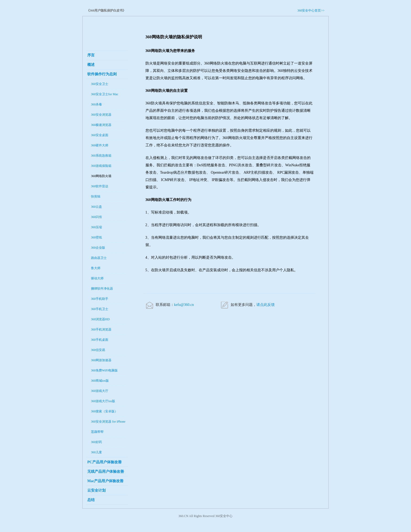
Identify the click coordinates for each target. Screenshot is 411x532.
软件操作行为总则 (102, 74)
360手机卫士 (100, 309)
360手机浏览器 (101, 329)
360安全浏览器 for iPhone (108, 422)
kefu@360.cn (184, 305)
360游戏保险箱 (101, 166)
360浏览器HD (100, 319)
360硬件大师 (100, 145)
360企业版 (98, 248)
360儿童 (96, 452)
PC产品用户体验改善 (104, 462)
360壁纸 (96, 237)
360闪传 (96, 217)
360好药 (96, 442)
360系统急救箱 (101, 156)
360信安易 (98, 350)
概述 (91, 65)
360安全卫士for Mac (105, 94)
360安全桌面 (100, 135)
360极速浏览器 (101, 125)
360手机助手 (100, 299)
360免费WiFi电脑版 (104, 370)
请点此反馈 (266, 305)
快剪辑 (96, 196)
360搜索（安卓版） (104, 411)
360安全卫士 (100, 84)
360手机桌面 (100, 340)
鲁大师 (96, 268)
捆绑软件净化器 (102, 289)
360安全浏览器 (101, 115)
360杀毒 (96, 104)
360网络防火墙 (101, 176)
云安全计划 (96, 490)
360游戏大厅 (100, 391)
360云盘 (96, 207)
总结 (91, 500)
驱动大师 (97, 278)
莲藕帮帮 (97, 432)
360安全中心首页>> (311, 10)
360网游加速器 (101, 360)
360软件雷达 (100, 186)
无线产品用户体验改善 (106, 472)
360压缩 (96, 227)
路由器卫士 (99, 258)
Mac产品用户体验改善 (105, 481)
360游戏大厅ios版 (103, 401)
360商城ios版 (100, 381)
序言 (91, 55)
